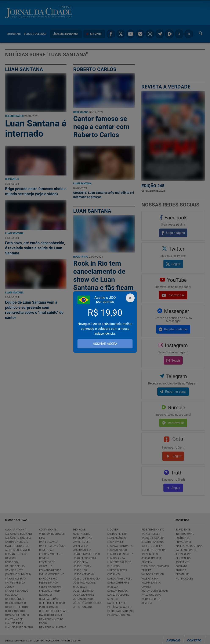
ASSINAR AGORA (105, 344)
